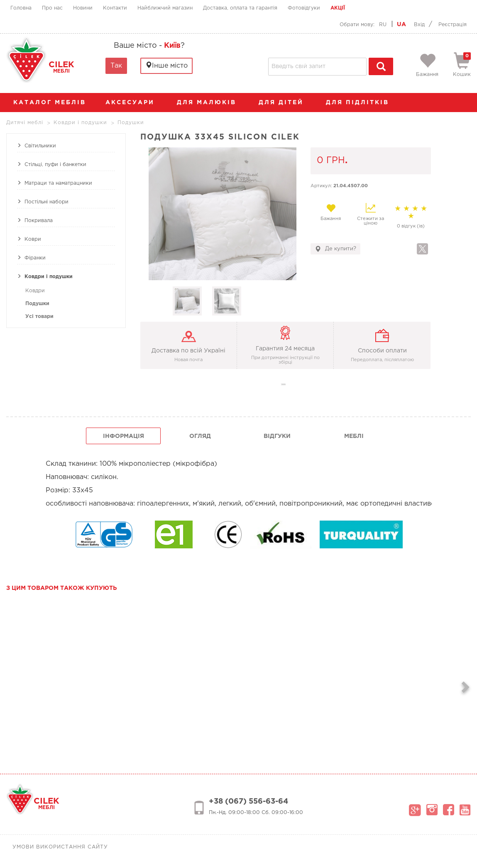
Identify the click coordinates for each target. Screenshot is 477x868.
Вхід (419, 25)
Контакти (115, 8)
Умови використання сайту (60, 847)
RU (383, 25)
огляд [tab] (200, 436)
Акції (338, 8)
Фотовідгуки (304, 8)
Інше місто (166, 65)
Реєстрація (453, 25)
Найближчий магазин (165, 8)
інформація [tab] (124, 436)
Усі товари (39, 317)
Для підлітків (362, 103)
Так (116, 66)
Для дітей (285, 103)
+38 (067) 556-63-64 (248, 802)
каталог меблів (52, 103)
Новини (83, 8)
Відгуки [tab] (277, 436)
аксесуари (134, 103)
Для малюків (211, 103)
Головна (21, 8)
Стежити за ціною (371, 214)
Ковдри (35, 291)
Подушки (37, 304)
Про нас (52, 8)
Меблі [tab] (354, 436)
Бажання (331, 212)
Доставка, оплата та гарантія (240, 8)
